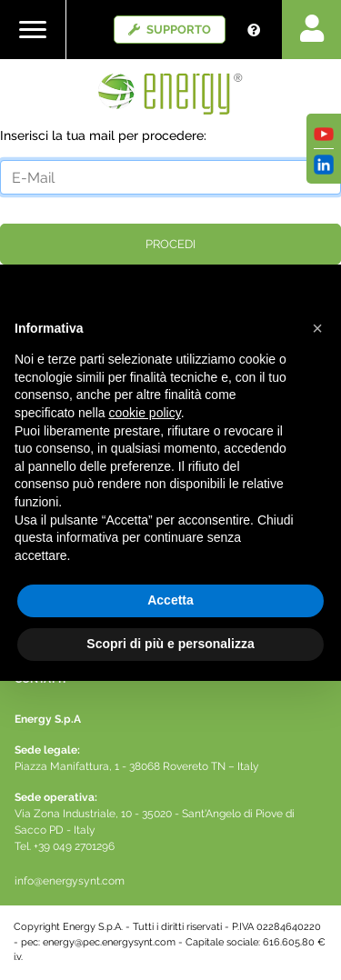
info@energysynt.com (70, 881)
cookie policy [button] (145, 413)
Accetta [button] (170, 600)
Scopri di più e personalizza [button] (170, 644)
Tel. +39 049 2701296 (65, 846)
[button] (317, 328)
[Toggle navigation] (33, 30)
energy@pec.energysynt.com (109, 942)
